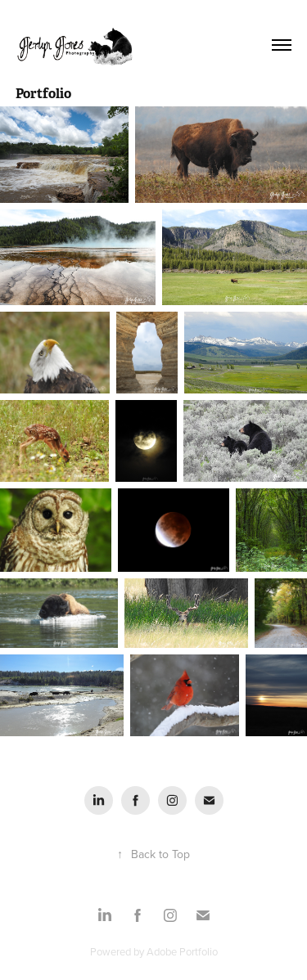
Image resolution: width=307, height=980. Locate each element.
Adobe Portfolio (182, 951)
